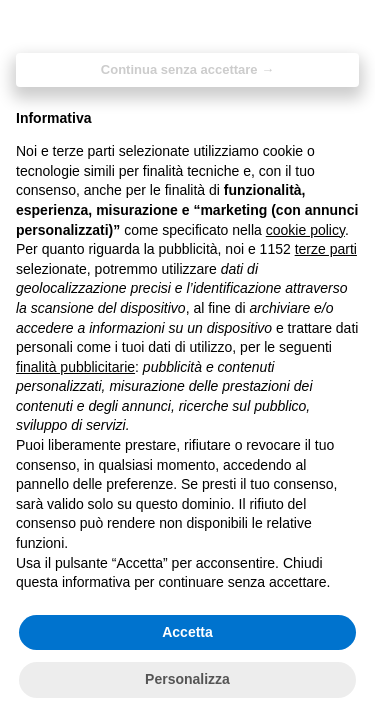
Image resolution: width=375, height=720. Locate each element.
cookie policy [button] (305, 230)
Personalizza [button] (187, 679)
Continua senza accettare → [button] (187, 69)
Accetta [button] (187, 632)
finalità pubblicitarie (75, 367)
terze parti (326, 249)
